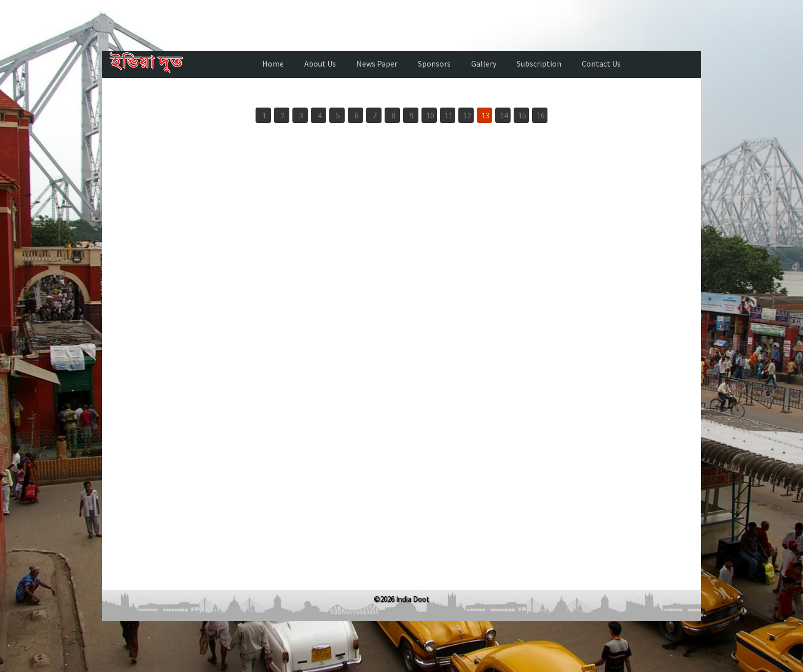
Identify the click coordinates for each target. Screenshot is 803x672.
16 (541, 115)
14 (504, 115)
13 (485, 115)
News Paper (377, 64)
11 (449, 115)
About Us (320, 64)
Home (273, 64)
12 (467, 115)
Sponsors (434, 64)
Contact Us (601, 64)
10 (430, 115)
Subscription (539, 64)
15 (522, 115)
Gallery (484, 64)
